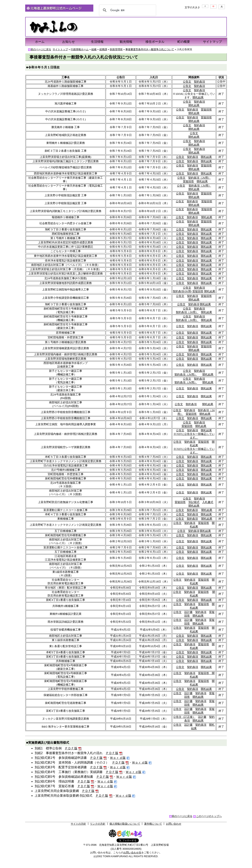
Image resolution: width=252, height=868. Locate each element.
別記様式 (194, 502)
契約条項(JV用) (182, 291)
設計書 (188, 612)
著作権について (153, 824)
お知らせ (69, 42)
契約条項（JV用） (199, 178)
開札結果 (198, 97)
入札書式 (208, 502)
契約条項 (199, 82)
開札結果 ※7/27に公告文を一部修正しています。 (194, 434)
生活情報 (97, 42)
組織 (94, 49)
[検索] (127, 10)
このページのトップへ (209, 816)
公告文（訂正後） (184, 717)
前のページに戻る (41, 49)
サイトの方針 (78, 824)
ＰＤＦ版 (71, 748)
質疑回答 (206, 110)
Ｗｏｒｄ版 (118, 758)
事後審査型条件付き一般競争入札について (150, 49)
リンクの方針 (98, 824)
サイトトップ (60, 49)
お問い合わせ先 (132, 853)
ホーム (40, 42)
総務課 (103, 49)
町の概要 (184, 42)
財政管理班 (116, 49)
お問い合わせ (174, 824)
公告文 (187, 82)
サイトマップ (212, 42)
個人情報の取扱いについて (125, 824)
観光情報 (126, 42)
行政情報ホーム (80, 49)
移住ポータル (155, 42)
